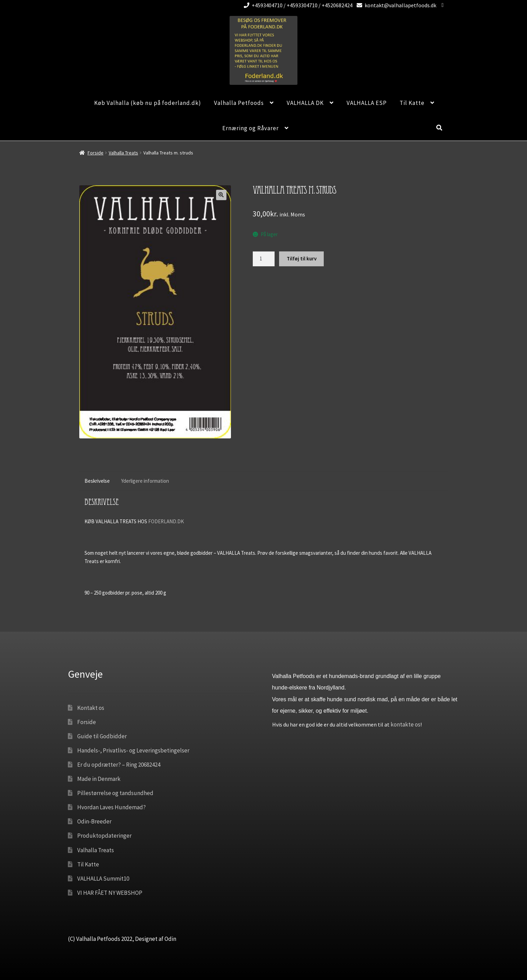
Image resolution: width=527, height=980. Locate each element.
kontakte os (405, 724)
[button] (221, 195)
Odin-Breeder (94, 821)
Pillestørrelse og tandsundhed (115, 793)
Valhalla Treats (123, 153)
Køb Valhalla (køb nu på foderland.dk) (148, 103)
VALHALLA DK (305, 103)
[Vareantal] (264, 259)
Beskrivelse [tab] (97, 481)
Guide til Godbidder (102, 736)
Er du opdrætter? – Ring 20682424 (119, 765)
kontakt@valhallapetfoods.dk (395, 5)
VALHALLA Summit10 (103, 879)
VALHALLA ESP (367, 103)
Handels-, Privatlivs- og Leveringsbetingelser (133, 750)
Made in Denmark (99, 779)
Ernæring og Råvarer (251, 128)
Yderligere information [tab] (145, 481)
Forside (96, 153)
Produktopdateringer (104, 836)
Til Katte (412, 103)
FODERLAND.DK (166, 521)
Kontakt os (91, 708)
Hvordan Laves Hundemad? (111, 807)
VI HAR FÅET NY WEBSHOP (110, 893)
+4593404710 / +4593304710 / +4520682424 (297, 5)
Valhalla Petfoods (239, 103)
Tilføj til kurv (302, 259)
